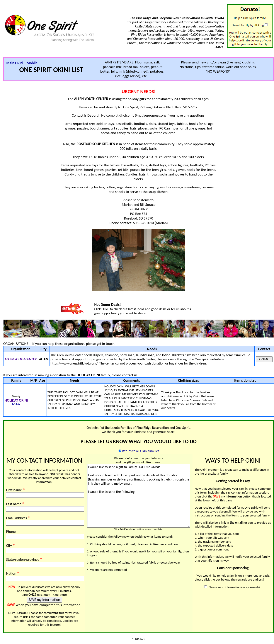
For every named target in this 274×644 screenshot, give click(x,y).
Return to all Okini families (141, 451)
